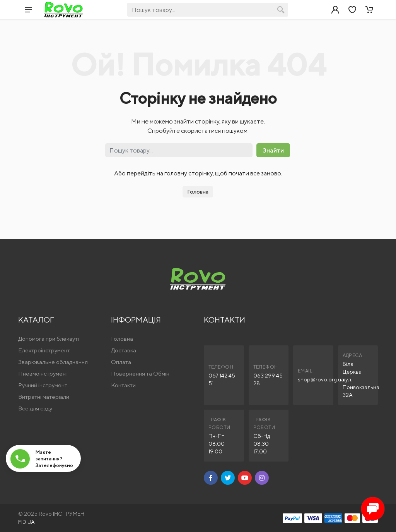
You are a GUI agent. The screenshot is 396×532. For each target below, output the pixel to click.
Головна (198, 192)
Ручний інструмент (43, 385)
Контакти (123, 385)
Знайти (273, 150)
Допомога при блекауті (49, 339)
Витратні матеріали (44, 397)
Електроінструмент (44, 350)
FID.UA (26, 522)
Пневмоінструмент (43, 373)
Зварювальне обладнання (53, 362)
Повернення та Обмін (140, 373)
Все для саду (35, 408)
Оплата (121, 362)
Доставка (124, 350)
